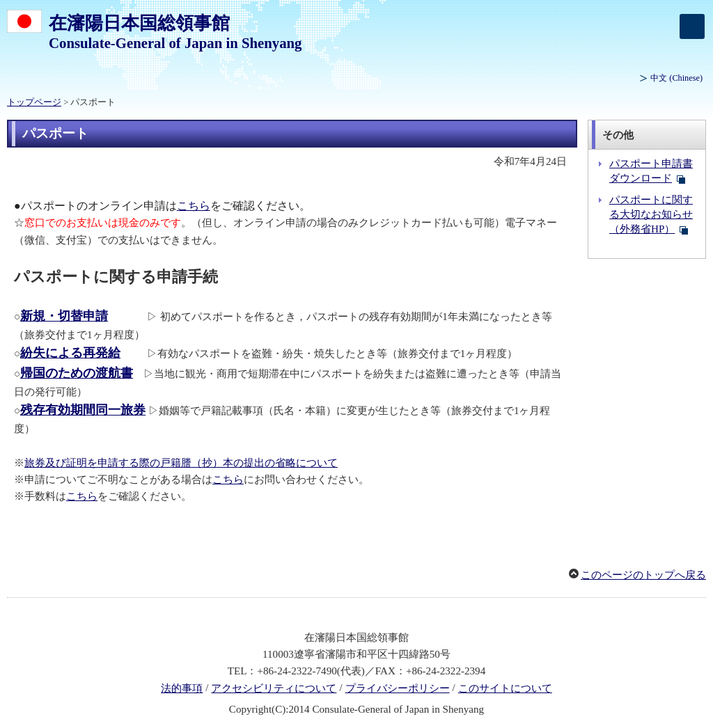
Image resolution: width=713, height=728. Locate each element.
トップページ (34, 102)
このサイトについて (505, 688)
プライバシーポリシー (398, 688)
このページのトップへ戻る (643, 575)
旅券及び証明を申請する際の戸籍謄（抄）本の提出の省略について (181, 463)
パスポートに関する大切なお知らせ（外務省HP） (651, 214)
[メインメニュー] (692, 26)
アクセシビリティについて (274, 688)
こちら (194, 206)
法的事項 (182, 688)
